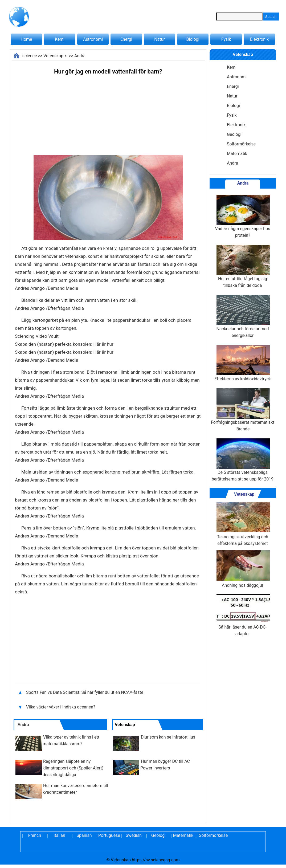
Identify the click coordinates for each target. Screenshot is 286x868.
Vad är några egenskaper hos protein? (243, 216)
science (30, 56)
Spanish (84, 835)
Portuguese (109, 835)
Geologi (234, 134)
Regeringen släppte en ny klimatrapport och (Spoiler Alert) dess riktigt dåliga (73, 768)
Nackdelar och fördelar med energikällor (243, 316)
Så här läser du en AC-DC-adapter (243, 614)
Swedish (134, 835)
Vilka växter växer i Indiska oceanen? (61, 707)
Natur (160, 39)
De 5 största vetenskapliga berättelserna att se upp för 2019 (243, 460)
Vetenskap (53, 56)
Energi (126, 39)
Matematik (237, 154)
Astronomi (93, 39)
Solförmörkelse (241, 144)
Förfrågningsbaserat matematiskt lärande (243, 410)
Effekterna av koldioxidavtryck (243, 363)
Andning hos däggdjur (243, 569)
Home (26, 39)
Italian (59, 835)
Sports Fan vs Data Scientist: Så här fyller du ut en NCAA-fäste (85, 692)
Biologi (193, 39)
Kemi (60, 39)
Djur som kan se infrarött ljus (168, 737)
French (35, 835)
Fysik (226, 39)
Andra (80, 56)
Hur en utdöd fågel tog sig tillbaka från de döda (243, 266)
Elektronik (259, 39)
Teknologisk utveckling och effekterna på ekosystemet (243, 524)
